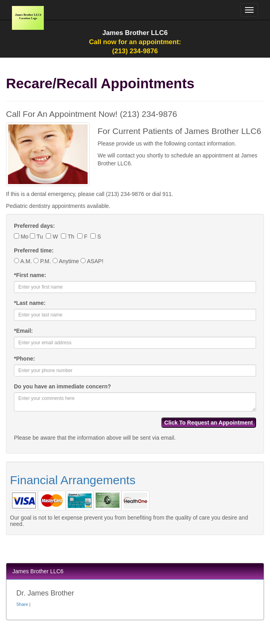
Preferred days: (34, 226)
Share (22, 604)
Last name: (30, 303)
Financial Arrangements (73, 480)
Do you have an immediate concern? (63, 386)
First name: (30, 275)
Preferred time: (34, 250)
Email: (23, 331)
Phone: (24, 359)
